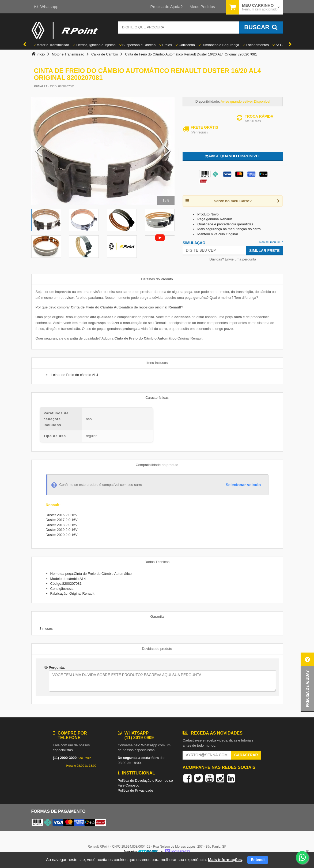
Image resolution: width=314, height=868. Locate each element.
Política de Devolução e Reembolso (145, 781)
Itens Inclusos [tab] (157, 363)
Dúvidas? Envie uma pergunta (233, 259)
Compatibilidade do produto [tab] (157, 465)
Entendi (258, 860)
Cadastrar (246, 755)
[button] (307, 682)
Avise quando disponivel (233, 156)
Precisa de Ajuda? (166, 7)
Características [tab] (157, 398)
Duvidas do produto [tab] (157, 649)
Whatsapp (46, 7)
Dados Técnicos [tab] (157, 562)
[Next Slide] (167, 151)
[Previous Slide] (39, 151)
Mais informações (225, 860)
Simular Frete (264, 251)
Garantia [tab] (157, 616)
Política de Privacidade (135, 790)
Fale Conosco (128, 785)
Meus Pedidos (202, 7)
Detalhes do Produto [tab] (157, 279)
